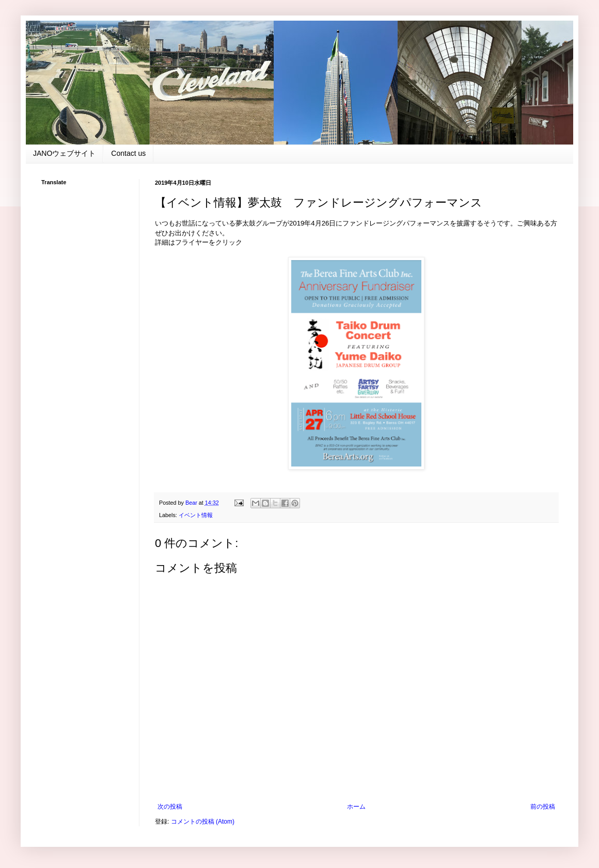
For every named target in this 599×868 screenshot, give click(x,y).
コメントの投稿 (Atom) (203, 822)
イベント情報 (196, 515)
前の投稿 (543, 807)
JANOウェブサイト (64, 153)
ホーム (356, 807)
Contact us (128, 153)
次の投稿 (170, 807)
